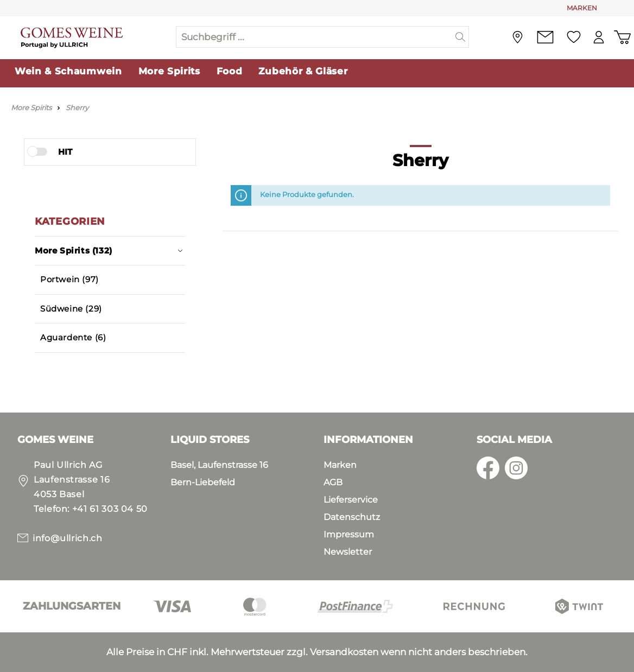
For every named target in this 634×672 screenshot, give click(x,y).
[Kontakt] (545, 37)
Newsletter (348, 552)
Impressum (349, 534)
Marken (340, 465)
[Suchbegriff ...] (314, 37)
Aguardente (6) (73, 337)
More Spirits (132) (109, 251)
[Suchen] (461, 37)
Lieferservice (351, 500)
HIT (65, 152)
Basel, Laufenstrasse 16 (219, 465)
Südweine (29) (71, 309)
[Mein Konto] (598, 37)
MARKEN (582, 8)
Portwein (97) (69, 279)
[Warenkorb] (622, 37)
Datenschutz (352, 517)
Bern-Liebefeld (203, 482)
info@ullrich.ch (68, 538)
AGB (333, 482)
